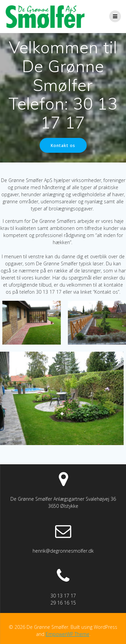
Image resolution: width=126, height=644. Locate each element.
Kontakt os (63, 145)
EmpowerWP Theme (68, 634)
